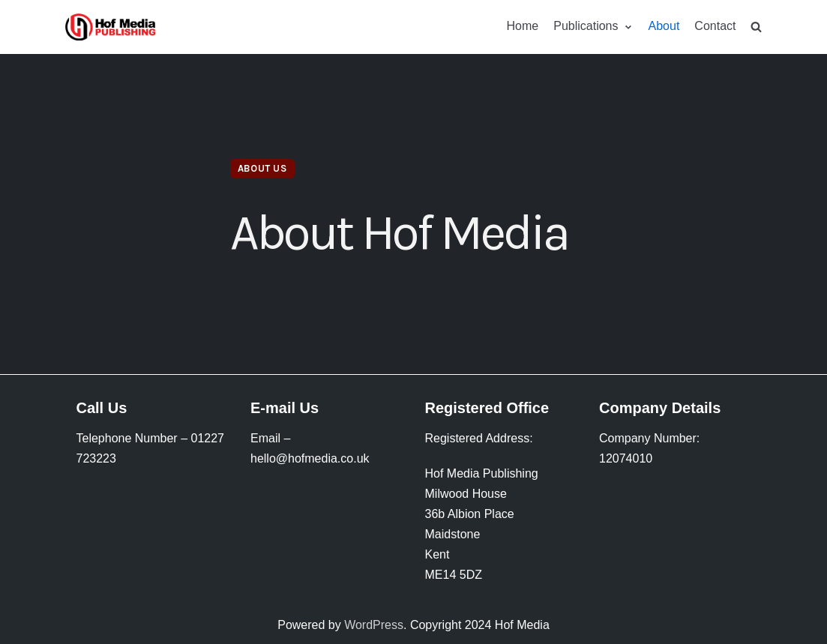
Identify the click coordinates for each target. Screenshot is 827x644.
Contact (715, 26)
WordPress (374, 625)
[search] (756, 27)
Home (523, 26)
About (664, 26)
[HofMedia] (110, 27)
